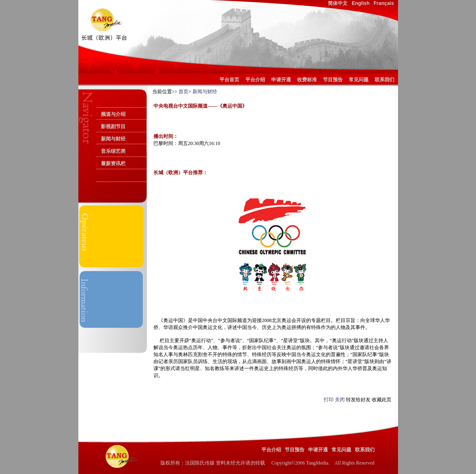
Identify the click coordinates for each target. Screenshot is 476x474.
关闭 (340, 400)
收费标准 (307, 80)
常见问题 (359, 80)
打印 (329, 400)
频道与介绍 (113, 114)
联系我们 (384, 80)
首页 (183, 92)
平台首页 (231, 80)
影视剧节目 (113, 127)
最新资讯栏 (113, 163)
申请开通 (281, 80)
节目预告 (333, 80)
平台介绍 (255, 80)
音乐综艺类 (113, 151)
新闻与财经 (113, 139)
